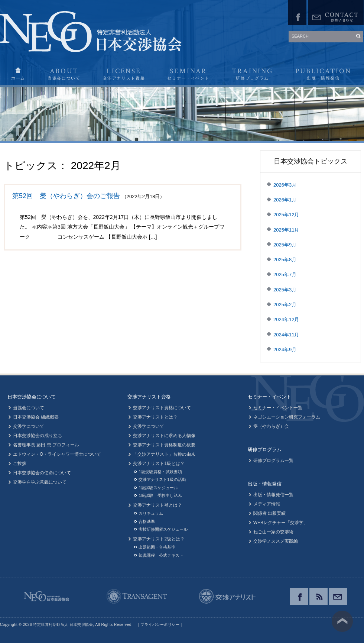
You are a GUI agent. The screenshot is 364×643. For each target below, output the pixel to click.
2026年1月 (285, 200)
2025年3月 (285, 290)
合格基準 (147, 521)
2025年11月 (286, 230)
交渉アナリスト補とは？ (157, 505)
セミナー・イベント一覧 (278, 408)
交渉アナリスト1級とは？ (159, 463)
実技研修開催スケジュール (163, 529)
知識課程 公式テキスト (161, 555)
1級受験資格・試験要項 (160, 472)
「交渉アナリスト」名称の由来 (164, 454)
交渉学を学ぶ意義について (40, 482)
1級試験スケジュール (158, 488)
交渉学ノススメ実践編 (276, 541)
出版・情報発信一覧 (273, 495)
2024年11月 (286, 335)
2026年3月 (285, 185)
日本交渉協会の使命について (42, 473)
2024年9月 (285, 350)
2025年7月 (285, 274)
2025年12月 (286, 215)
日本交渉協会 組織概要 (36, 417)
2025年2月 (285, 305)
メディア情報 (267, 504)
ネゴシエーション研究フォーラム (287, 417)
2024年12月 (286, 319)
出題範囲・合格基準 (157, 547)
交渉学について (29, 426)
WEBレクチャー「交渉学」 (281, 523)
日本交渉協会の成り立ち (38, 436)
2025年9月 (285, 245)
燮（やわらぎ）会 (271, 426)
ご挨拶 (20, 463)
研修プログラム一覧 (273, 461)
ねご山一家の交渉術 (273, 532)
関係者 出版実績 (269, 513)
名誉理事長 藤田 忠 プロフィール (46, 445)
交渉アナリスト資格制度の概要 (164, 445)
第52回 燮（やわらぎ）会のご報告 (66, 196)
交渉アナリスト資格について (162, 408)
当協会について (29, 408)
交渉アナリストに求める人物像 (164, 436)
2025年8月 (285, 260)
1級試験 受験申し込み (160, 495)
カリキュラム (151, 513)
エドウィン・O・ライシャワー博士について (57, 454)
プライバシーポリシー (160, 625)
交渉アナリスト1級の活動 (162, 479)
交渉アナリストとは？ (155, 417)
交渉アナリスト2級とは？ (159, 539)
